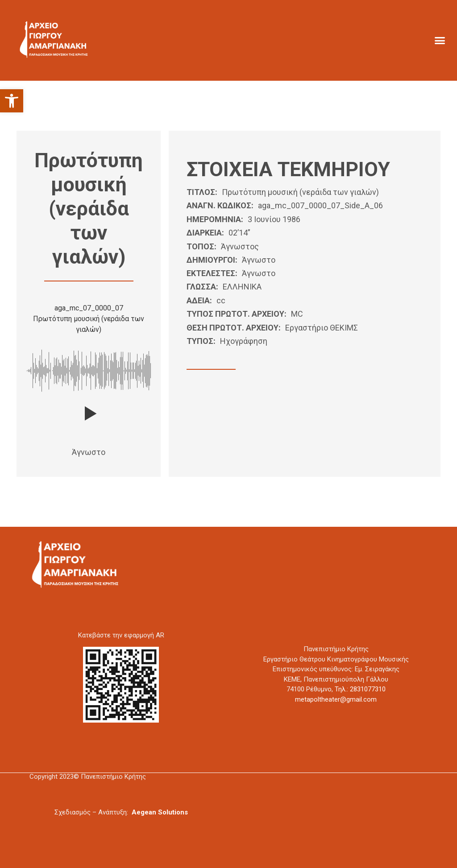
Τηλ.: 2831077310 (360, 689)
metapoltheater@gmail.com (336, 699)
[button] (12, 101)
